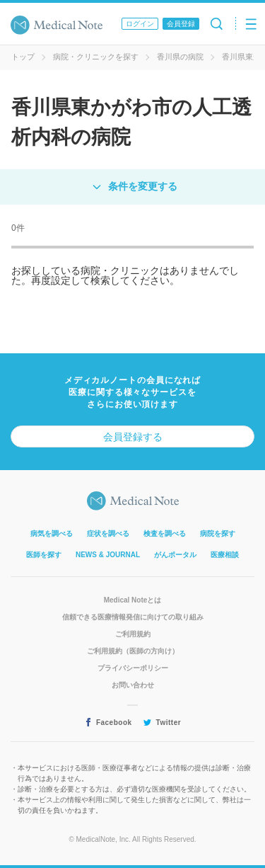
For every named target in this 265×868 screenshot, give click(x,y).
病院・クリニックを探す (96, 57)
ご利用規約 (133, 634)
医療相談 (225, 555)
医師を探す (44, 555)
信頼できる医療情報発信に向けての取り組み (133, 617)
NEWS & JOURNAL (108, 555)
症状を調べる (108, 533)
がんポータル (175, 555)
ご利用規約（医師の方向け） (133, 651)
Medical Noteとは (133, 600)
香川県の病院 (180, 57)
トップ (23, 57)
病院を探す (218, 533)
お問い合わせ (133, 685)
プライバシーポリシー (133, 668)
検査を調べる (165, 533)
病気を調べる (52, 533)
